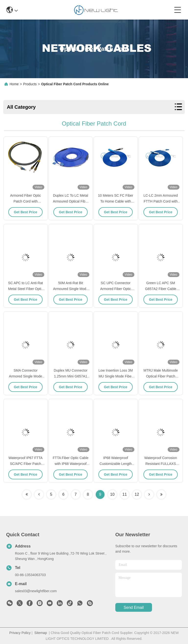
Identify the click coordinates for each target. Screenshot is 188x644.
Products (30, 84)
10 (112, 494)
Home (14, 84)
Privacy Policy (20, 633)
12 (137, 494)
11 (125, 494)
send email (134, 607)
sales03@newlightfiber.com (36, 591)
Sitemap (41, 633)
